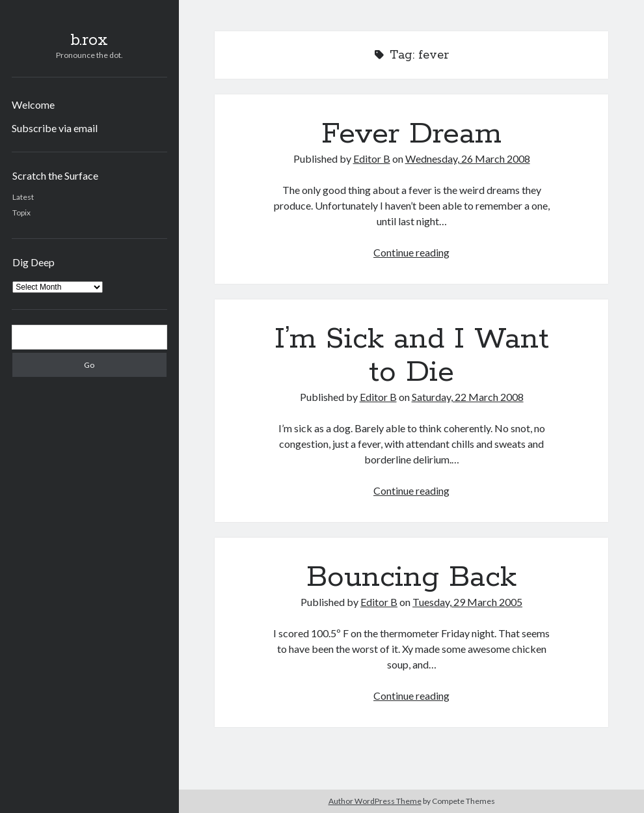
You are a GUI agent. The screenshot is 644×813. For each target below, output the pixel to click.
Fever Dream (411, 134)
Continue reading (411, 252)
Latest (23, 197)
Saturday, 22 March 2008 (468, 397)
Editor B (372, 158)
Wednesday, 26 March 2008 (468, 158)
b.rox (89, 40)
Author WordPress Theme (375, 801)
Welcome (33, 104)
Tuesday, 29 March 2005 (467, 602)
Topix (21, 213)
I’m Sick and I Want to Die (412, 356)
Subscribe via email (55, 128)
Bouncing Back (411, 577)
